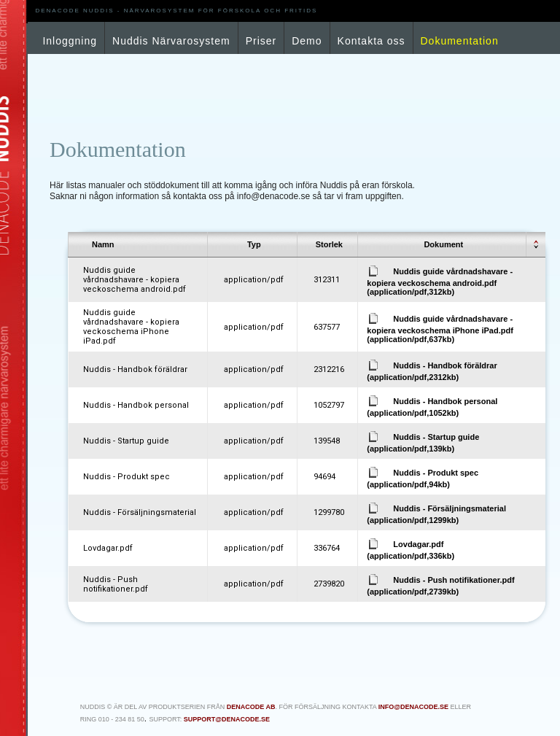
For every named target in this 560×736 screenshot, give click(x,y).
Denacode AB (251, 707)
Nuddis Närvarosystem (171, 41)
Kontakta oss (372, 41)
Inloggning (70, 41)
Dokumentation (460, 41)
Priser (261, 41)
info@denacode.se (413, 707)
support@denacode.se (227, 719)
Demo (307, 41)
